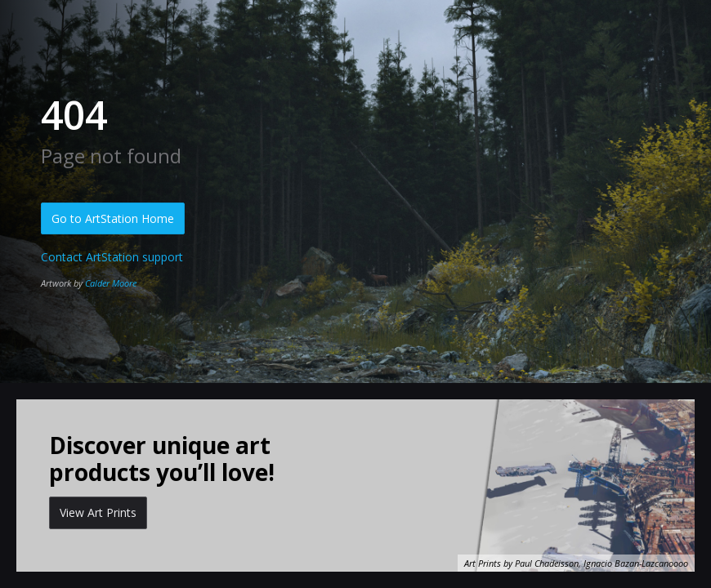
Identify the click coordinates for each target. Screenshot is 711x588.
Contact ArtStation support (112, 257)
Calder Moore (111, 283)
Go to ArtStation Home (113, 218)
